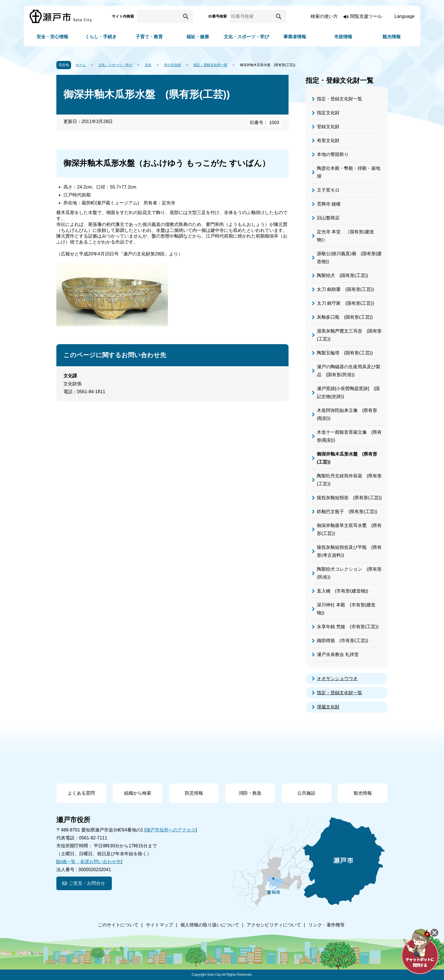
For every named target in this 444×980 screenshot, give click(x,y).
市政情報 (343, 37)
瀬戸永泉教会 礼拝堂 (338, 654)
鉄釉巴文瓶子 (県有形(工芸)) (347, 512)
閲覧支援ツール (366, 16)
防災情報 (194, 793)
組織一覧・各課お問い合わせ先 (89, 862)
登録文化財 (328, 127)
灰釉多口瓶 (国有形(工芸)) (345, 317)
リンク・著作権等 (326, 925)
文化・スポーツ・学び (246, 37)
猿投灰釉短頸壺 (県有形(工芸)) (349, 498)
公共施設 (306, 793)
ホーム (81, 65)
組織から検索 (138, 793)
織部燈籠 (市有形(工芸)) (342, 641)
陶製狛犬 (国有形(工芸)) (342, 275)
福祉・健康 (198, 37)
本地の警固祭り (333, 154)
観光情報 (392, 37)
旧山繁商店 (328, 218)
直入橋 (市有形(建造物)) (342, 591)
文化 (148, 65)
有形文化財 (328, 140)
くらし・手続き (101, 37)
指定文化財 (328, 113)
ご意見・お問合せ (87, 883)
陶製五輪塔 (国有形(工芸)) (345, 353)
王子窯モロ (328, 190)
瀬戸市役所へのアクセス (171, 830)
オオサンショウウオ (337, 679)
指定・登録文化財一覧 (210, 65)
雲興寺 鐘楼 (329, 204)
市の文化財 (172, 65)
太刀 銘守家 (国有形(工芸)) (345, 303)
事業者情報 (295, 37)
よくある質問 (81, 793)
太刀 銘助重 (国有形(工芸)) (345, 289)
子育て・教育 (149, 37)
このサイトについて (118, 925)
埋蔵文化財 (328, 707)
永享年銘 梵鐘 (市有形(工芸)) (348, 627)
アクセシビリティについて (274, 925)
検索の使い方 (324, 16)
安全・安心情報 (52, 37)
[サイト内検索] (159, 16)
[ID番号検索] (252, 16)
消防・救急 (250, 793)
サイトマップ (159, 925)
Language (404, 16)
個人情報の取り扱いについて (210, 925)
